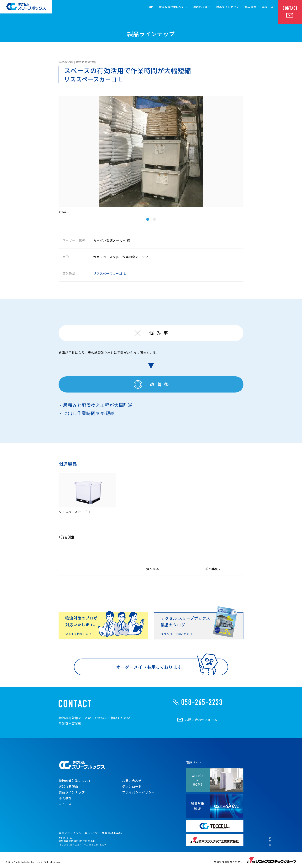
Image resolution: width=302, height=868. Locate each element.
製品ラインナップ (228, 7)
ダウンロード (132, 786)
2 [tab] (154, 219)
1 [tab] (148, 219)
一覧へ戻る (151, 569)
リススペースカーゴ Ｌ (110, 273)
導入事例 (250, 7)
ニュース (268, 7)
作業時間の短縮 (86, 62)
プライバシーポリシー (138, 792)
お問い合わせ (132, 781)
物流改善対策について (173, 7)
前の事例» (213, 569)
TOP (150, 7)
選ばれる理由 (202, 7)
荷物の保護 (66, 62)
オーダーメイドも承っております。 (151, 667)
